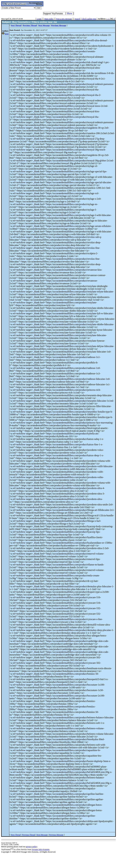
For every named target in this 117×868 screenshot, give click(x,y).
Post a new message (64, 19)
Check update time (89, 19)
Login (39, 19)
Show (69, 13)
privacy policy (32, 847)
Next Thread (16, 835)
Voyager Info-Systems (41, 849)
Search (77, 19)
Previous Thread (29, 835)
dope (7, 34)
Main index (49, 19)
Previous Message (56, 835)
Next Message (42, 835)
